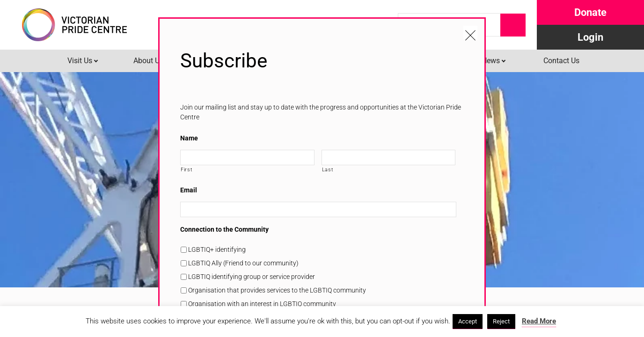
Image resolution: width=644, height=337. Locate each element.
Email (189, 190)
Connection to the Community (224, 229)
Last (328, 169)
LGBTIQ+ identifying (217, 249)
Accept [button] (468, 321)
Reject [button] (501, 321)
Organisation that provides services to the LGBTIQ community (277, 290)
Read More (539, 321)
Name (189, 138)
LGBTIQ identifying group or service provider (252, 277)
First (187, 169)
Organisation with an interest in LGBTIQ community (262, 304)
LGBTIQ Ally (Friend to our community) (243, 263)
